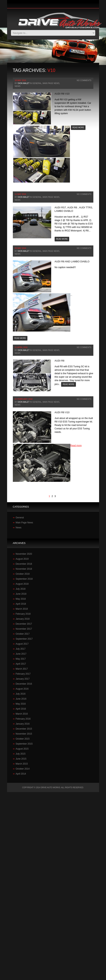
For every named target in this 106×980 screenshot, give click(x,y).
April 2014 (21, 774)
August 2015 (22, 749)
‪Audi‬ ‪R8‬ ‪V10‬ (62, 412)
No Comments (84, 80)
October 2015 (23, 739)
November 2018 (24, 569)
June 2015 (21, 759)
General (37, 83)
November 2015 (24, 734)
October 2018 (23, 574)
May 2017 (21, 659)
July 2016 (21, 694)
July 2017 (21, 649)
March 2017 (22, 669)
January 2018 (23, 619)
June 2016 (21, 699)
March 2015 (22, 764)
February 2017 (23, 674)
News (18, 86)
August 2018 (22, 584)
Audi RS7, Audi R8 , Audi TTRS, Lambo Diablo (74, 209)
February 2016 (23, 719)
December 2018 (24, 564)
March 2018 (22, 609)
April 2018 (21, 604)
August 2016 (22, 689)
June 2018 (21, 594)
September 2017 (24, 639)
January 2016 (23, 724)
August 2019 (22, 559)
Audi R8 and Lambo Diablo (72, 261)
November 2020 (24, 554)
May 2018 (21, 599)
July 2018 (21, 589)
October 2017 (23, 634)
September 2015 (24, 744)
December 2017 (24, 624)
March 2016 (22, 714)
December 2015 (24, 729)
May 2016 (21, 704)
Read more (78, 128)
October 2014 (23, 769)
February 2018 (23, 614)
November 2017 (24, 629)
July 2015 (21, 754)
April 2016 (21, 709)
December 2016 (24, 684)
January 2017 (23, 679)
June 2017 (21, 654)
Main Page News (51, 83)
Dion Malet (23, 83)
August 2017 (22, 644)
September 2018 (24, 579)
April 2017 (21, 664)
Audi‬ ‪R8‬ (60, 361)
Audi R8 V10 (62, 94)
